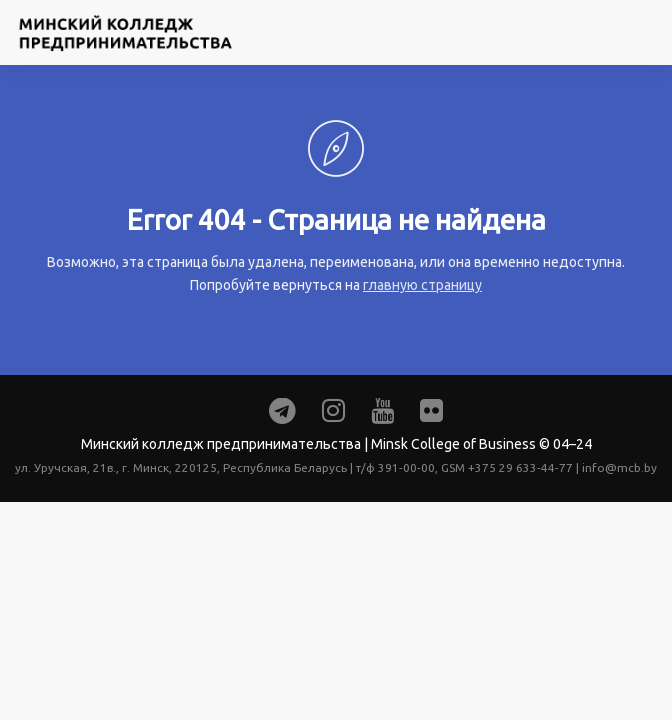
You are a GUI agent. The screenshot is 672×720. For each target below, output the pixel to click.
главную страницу (422, 285)
